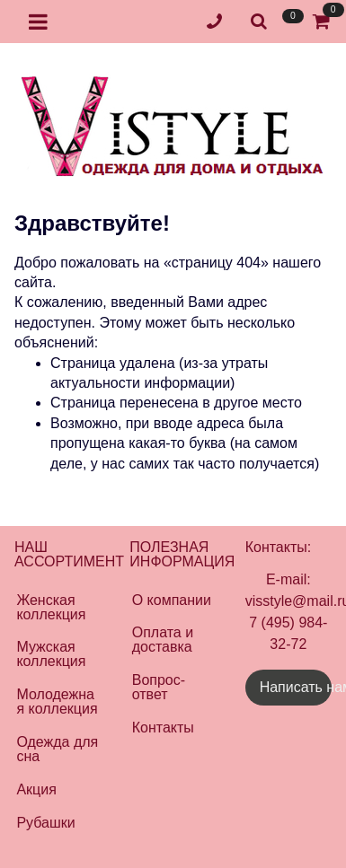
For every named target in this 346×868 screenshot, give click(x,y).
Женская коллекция (51, 607)
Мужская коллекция (51, 654)
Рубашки (45, 823)
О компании (172, 600)
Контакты (163, 728)
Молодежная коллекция (57, 701)
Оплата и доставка (163, 640)
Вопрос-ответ (159, 687)
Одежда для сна (57, 749)
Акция (36, 789)
